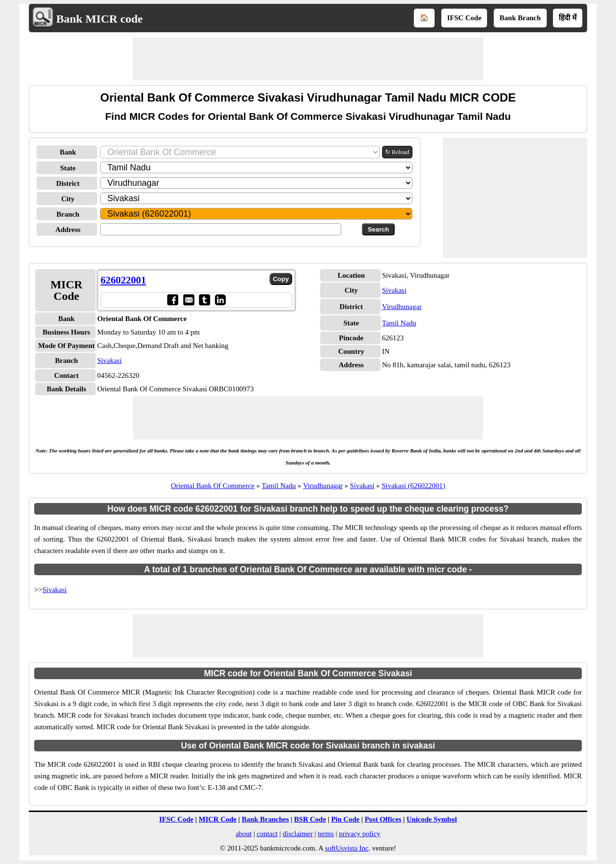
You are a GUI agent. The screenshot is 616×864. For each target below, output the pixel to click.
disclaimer (297, 834)
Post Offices (383, 819)
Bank (68, 152)
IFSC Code (464, 18)
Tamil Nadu (399, 323)
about (244, 834)
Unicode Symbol (432, 819)
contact (267, 834)
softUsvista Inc (346, 848)
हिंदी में (568, 18)
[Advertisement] (308, 59)
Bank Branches (265, 819)
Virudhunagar (402, 307)
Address (68, 230)
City (68, 199)
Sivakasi (109, 361)
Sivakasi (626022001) (413, 486)
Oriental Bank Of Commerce (213, 486)
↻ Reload (397, 152)
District (68, 183)
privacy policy (359, 834)
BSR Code (310, 819)
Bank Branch (520, 18)
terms (326, 834)
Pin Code (345, 819)
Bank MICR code (100, 19)
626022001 (123, 280)
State (68, 168)
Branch (68, 214)
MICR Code (218, 819)
